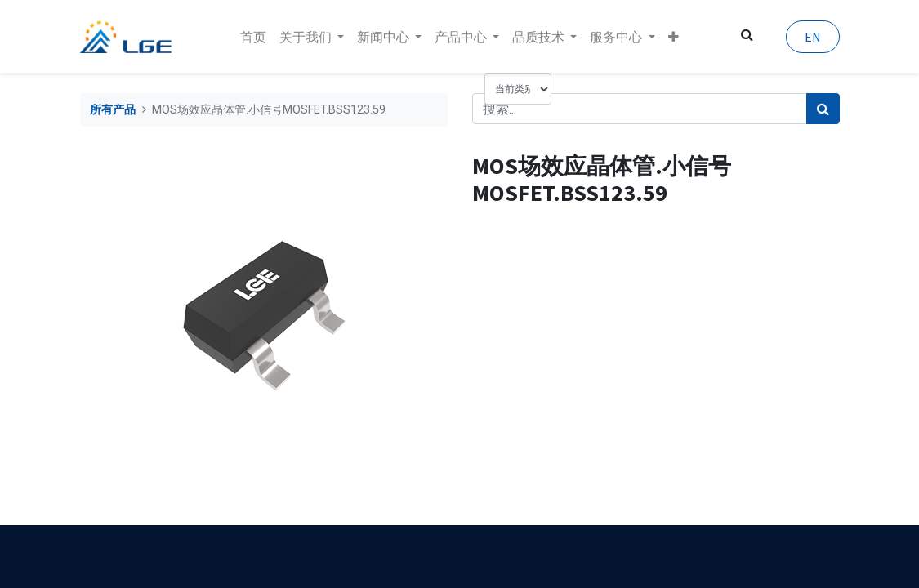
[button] (674, 37)
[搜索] (823, 109)
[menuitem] (253, 37)
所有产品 (113, 110)
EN (813, 37)
